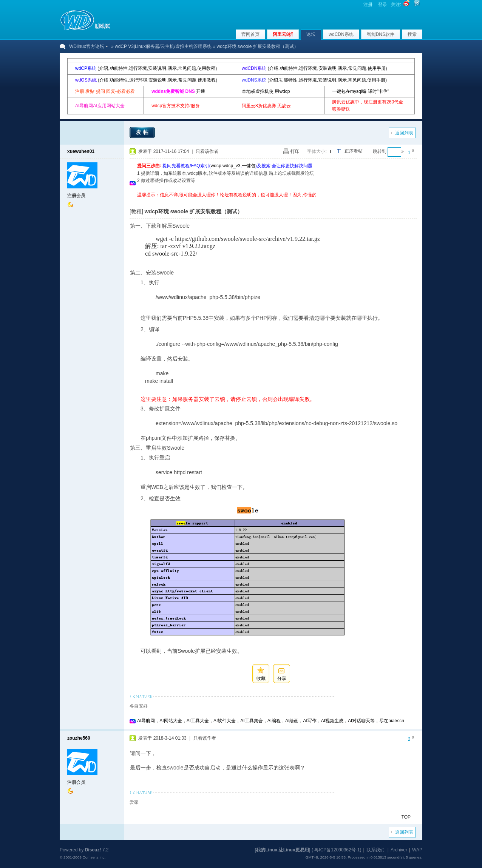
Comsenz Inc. (94, 857)
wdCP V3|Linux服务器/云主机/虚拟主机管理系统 (163, 46)
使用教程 (206, 68)
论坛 (311, 34)
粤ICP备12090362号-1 (337, 850)
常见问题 (187, 68)
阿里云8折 (283, 34)
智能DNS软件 (381, 34)
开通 (201, 91)
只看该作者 (207, 151)
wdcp (216, 166)
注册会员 (76, 196)
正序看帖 (354, 151)
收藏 (261, 678)
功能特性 (119, 68)
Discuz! (93, 850)
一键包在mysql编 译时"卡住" (361, 91)
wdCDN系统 (341, 34)
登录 (383, 5)
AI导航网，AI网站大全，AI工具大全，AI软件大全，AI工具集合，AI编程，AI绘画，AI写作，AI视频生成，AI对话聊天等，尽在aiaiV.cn (271, 721)
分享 (282, 678)
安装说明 (157, 68)
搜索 (412, 34)
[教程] (136, 211)
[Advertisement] (275, 201)
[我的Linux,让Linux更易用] (282, 850)
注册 (368, 5)
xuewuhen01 (81, 151)
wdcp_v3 (231, 166)
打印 (295, 151)
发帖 (143, 132)
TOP (406, 817)
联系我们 (375, 850)
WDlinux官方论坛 (87, 46)
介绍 (104, 68)
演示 (172, 68)
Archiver (399, 850)
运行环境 (138, 68)
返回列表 (404, 133)
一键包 (249, 166)
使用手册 (377, 68)
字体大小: (317, 151)
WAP (417, 850)
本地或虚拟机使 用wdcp (266, 91)
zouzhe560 (79, 738)
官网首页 (250, 34)
